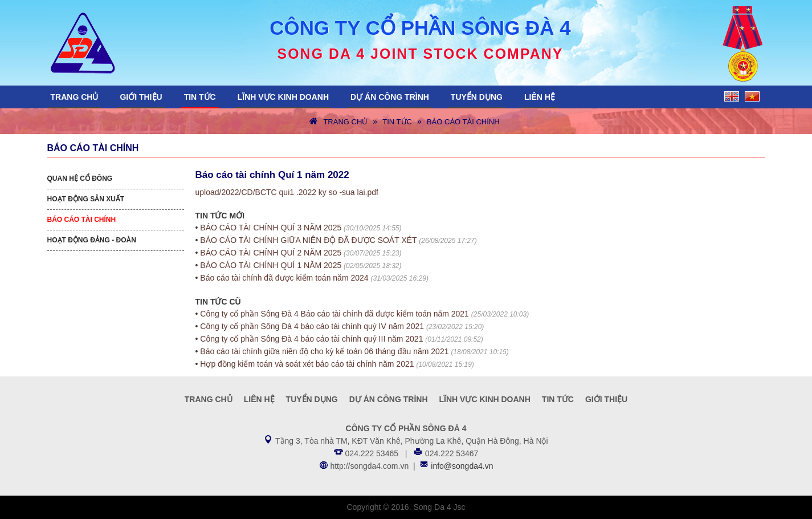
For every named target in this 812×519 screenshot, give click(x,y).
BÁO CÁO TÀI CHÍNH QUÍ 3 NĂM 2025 (271, 228)
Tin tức (200, 97)
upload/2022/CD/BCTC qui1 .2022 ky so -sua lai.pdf (287, 192)
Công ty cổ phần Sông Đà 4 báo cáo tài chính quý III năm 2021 (311, 339)
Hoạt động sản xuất (86, 199)
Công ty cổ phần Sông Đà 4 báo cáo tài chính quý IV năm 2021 (312, 326)
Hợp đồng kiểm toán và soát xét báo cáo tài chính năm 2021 (307, 364)
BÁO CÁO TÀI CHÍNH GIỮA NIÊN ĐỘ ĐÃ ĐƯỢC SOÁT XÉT (308, 240)
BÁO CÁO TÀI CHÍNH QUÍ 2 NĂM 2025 (271, 253)
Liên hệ (540, 97)
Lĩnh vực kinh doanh (283, 97)
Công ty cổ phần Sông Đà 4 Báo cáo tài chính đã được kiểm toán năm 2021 (334, 314)
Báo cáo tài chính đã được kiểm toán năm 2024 (284, 278)
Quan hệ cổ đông (80, 179)
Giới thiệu (141, 97)
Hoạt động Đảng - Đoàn (92, 240)
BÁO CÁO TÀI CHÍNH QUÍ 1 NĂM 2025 (271, 265)
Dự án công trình (390, 97)
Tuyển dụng (477, 97)
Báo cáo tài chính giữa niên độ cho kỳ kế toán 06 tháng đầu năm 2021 (324, 351)
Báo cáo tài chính (463, 122)
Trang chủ (75, 97)
